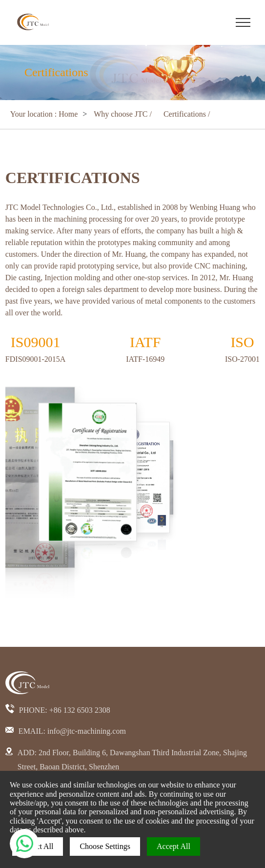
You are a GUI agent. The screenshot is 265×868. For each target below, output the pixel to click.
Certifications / (187, 114)
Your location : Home (44, 114)
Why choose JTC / (124, 114)
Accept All (173, 846)
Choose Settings (105, 846)
